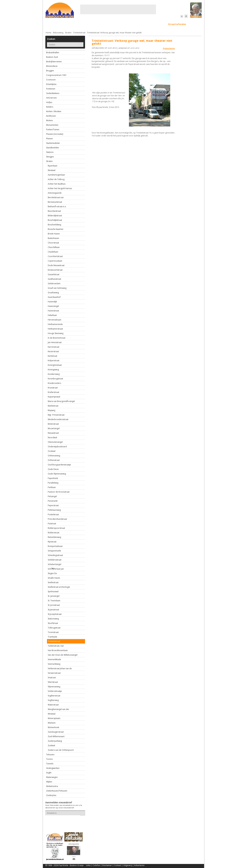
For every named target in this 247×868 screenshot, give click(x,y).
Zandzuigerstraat (56, 732)
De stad (63, 24)
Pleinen (49, 139)
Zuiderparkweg (55, 741)
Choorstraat (53, 243)
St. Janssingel (54, 596)
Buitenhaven (53, 238)
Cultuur (109, 24)
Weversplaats (54, 718)
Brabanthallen (53, 52)
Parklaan (52, 487)
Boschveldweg (54, 225)
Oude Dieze (53, 469)
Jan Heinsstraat (55, 342)
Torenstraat (53, 632)
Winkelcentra (52, 786)
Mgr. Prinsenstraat (56, 415)
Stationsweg (53, 619)
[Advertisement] (118, 9)
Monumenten (52, 125)
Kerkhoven (51, 116)
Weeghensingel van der (58, 709)
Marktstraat (53, 406)
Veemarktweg (54, 664)
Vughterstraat (54, 696)
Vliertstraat (53, 682)
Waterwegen (52, 777)
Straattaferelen (177, 24)
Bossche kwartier (56, 229)
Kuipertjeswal (54, 397)
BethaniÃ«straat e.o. (57, 206)
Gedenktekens (53, 93)
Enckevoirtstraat (55, 270)
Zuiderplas (51, 795)
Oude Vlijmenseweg (57, 474)
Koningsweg (53, 370)
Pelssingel (52, 496)
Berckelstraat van (56, 197)
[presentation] (64, 821)
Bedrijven (123, 24)
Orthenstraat (54, 460)
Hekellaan (52, 315)
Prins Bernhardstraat (57, 519)
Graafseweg (53, 293)
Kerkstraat (52, 356)
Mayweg (52, 410)
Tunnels (50, 764)
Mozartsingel (54, 428)
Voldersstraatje (55, 691)
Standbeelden (53, 148)
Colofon (96, 865)
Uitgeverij (128, 865)
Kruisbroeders (54, 383)
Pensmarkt (53, 501)
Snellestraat (53, 582)
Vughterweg (53, 700)
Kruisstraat (53, 388)
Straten (68, 33)
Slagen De (52, 573)
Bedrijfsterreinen (54, 62)
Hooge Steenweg (56, 333)
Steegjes (50, 157)
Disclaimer (107, 865)
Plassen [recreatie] (55, 134)
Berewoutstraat (55, 202)
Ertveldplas (51, 84)
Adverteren (139, 865)
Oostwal (52, 451)
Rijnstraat (52, 542)
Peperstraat (53, 505)
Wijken (49, 782)
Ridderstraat (54, 533)
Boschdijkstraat (55, 220)
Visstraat (52, 678)
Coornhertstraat (55, 256)
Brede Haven (54, 234)
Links (88, 865)
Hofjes (49, 102)
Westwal (52, 170)
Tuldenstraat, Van (56, 646)
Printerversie (169, 48)
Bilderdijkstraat (55, 216)
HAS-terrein (51, 98)
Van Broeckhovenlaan (58, 650)
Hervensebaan (55, 320)
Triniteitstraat (79, 33)
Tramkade (52, 637)
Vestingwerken (53, 768)
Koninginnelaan (55, 365)
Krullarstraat (53, 392)
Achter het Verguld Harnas (60, 188)
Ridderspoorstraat (56, 528)
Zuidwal (51, 745)
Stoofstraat (53, 623)
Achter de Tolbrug (56, 179)
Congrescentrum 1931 (56, 75)
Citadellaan (53, 252)
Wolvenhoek (53, 727)
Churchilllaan (54, 247)
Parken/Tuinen (53, 129)
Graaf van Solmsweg (57, 288)
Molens (49, 120)
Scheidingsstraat (55, 555)
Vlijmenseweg (54, 687)
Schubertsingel (55, 564)
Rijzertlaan (53, 166)
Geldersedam (54, 283)
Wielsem (52, 723)
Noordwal (52, 437)
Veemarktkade (54, 659)
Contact (118, 865)
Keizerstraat (53, 351)
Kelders (50, 107)
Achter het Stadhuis (57, 184)
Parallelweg (53, 483)
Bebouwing (78, 24)
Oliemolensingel (55, 442)
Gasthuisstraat (54, 279)
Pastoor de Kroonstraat (59, 492)
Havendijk (52, 302)
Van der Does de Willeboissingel (63, 655)
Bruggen (50, 71)
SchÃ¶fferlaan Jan (56, 569)
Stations (50, 152)
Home (49, 33)
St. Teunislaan (54, 601)
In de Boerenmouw (57, 338)
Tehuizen (50, 755)
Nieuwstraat (53, 433)
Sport (160, 24)
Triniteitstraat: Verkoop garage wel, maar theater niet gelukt (114, 33)
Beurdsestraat (54, 211)
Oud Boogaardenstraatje (59, 465)
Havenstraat (53, 311)
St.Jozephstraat (55, 614)
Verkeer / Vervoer (143, 24)
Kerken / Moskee (54, 111)
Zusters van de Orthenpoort (61, 750)
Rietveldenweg (54, 537)
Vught (49, 773)
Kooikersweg (54, 374)
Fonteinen (51, 89)
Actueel (50, 24)
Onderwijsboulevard (57, 447)
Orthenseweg (54, 456)
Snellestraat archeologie (59, 587)
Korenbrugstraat (55, 379)
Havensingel (53, 306)
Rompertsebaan (55, 546)
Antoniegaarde (55, 193)
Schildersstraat (55, 560)
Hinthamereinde (55, 324)
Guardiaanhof (54, 297)
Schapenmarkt (54, 551)
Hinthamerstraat (55, 329)
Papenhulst (53, 478)
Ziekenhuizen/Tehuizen (57, 791)
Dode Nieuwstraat (56, 265)
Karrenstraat (54, 347)
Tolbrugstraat (54, 628)
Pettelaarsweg (54, 510)
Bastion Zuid (52, 57)
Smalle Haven (54, 578)
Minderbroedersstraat (58, 419)
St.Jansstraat (53, 610)
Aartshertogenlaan (56, 175)
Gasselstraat (54, 274)
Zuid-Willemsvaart (56, 736)
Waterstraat (53, 705)
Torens (49, 759)
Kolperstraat (54, 360)
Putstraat (52, 524)
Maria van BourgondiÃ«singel (61, 401)
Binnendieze (52, 66)
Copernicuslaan (55, 261)
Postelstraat (53, 514)
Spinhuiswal (53, 591)
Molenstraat (53, 424)
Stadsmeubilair (53, 143)
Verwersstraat (54, 673)
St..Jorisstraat (54, 605)
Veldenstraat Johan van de (60, 668)
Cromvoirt (51, 80)
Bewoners (95, 24)
